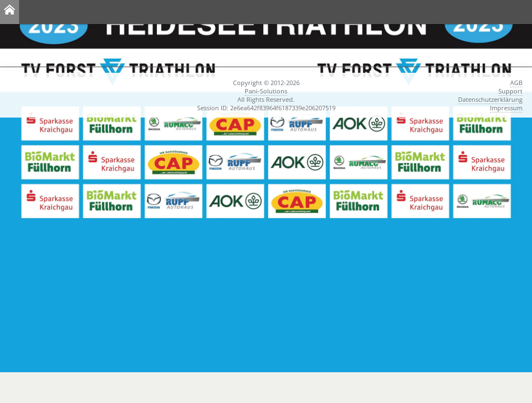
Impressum (506, 108)
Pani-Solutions (266, 91)
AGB (516, 83)
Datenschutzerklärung (490, 99)
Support (510, 91)
